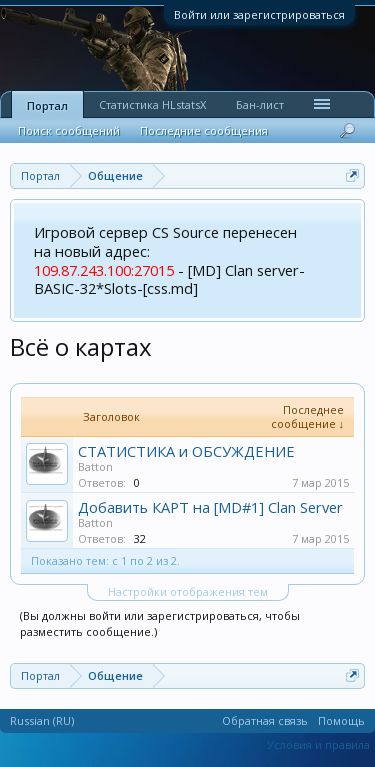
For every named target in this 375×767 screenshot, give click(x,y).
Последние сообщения (204, 130)
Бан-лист (260, 104)
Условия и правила (318, 744)
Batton (95, 466)
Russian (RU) (42, 720)
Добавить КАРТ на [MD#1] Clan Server (210, 507)
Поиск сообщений (69, 130)
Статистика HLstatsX (152, 104)
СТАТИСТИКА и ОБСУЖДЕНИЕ (186, 451)
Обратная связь (265, 720)
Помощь (341, 720)
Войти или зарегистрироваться (259, 14)
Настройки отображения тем (188, 591)
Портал (47, 105)
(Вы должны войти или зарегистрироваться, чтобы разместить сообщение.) (160, 623)
